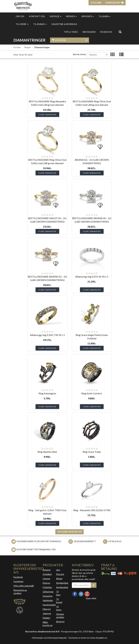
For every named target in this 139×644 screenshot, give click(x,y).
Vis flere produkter (69, 532)
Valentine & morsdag (64, 24)
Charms (46, 579)
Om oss (20, 16)
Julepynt (47, 613)
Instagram (18, 581)
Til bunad (40, 24)
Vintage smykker (60, 616)
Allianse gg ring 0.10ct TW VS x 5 (47, 335)
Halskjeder (48, 600)
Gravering (48, 596)
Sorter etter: (80, 54)
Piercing (60, 574)
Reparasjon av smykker (20, 592)
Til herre (22, 24)
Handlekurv (114, 3)
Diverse (46, 583)
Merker (71, 16)
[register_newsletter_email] (94, 585)
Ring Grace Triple (92, 452)
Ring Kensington (47, 393)
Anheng (47, 570)
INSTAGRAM (89, 32)
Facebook (18, 577)
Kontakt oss (37, 16)
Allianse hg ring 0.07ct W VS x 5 (92, 277)
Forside (17, 47)
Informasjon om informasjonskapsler (49, 638)
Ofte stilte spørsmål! (24, 586)
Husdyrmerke (49, 605)
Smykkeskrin (62, 587)
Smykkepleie (62, 583)
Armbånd (47, 574)
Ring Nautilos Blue (47, 452)
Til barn (104, 16)
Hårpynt (47, 609)
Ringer (28, 47)
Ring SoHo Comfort (92, 393)
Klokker (46, 618)
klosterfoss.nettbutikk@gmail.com (36, 550)
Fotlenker (47, 587)
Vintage (55, 16)
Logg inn (96, 3)
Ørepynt (60, 621)
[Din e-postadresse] (81, 585)
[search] (120, 32)
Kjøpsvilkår (91, 598)
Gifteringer (48, 592)
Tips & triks (71, 32)
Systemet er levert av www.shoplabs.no (88, 638)
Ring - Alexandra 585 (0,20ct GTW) (92, 510)
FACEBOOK (106, 32)
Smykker (88, 16)
